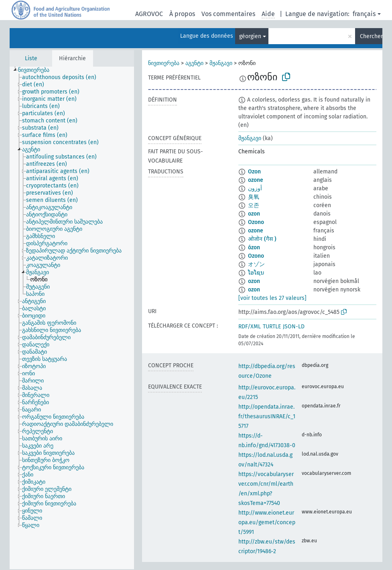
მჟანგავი (221, 63)
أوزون (255, 188)
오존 (254, 205)
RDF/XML (250, 327)
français (364, 14)
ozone (256, 180)
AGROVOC (149, 14)
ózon (254, 247)
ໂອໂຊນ (256, 273)
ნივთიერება (164, 63)
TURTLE (272, 327)
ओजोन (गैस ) (262, 239)
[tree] (72, 318)
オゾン (256, 264)
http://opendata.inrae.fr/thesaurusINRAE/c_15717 (267, 416)
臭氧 (254, 197)
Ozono (256, 222)
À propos (182, 14)
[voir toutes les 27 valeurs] (272, 298)
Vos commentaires (228, 14)
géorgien (250, 36)
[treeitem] (37, 70)
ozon (254, 214)
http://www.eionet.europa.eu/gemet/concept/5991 (267, 522)
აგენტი (194, 63)
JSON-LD (294, 327)
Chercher (371, 36)
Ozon (254, 172)
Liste (31, 58)
